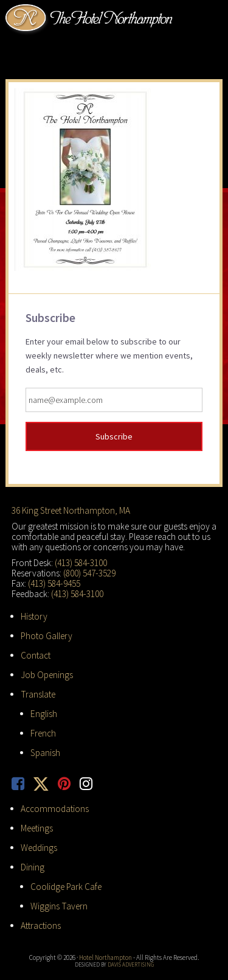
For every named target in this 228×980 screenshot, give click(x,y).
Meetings (37, 828)
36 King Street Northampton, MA (71, 510)
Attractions (41, 926)
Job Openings (47, 675)
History (34, 616)
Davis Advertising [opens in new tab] (131, 964)
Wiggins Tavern (59, 906)
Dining (33, 867)
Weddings (39, 848)
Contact (36, 655)
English (44, 714)
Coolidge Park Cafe (66, 887)
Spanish (45, 753)
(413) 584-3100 (81, 563)
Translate (38, 694)
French (43, 733)
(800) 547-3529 (89, 573)
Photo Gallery (47, 636)
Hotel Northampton (91, 19)
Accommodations (55, 809)
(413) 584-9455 (54, 583)
